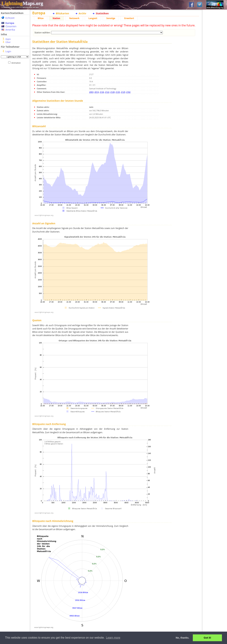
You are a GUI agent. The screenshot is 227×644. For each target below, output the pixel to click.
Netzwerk (74, 18)
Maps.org (22, 3)
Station (56, 18)
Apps (8, 39)
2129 (123, 92)
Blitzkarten (62, 13)
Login (8, 51)
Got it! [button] (207, 638)
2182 (128, 92)
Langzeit (93, 18)
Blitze (41, 18)
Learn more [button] (113, 638)
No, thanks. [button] (183, 638)
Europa (10, 23)
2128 (112, 92)
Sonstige (111, 18)
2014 (97, 92)
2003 (91, 92)
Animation (17, 63)
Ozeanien (11, 26)
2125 (118, 92)
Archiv (82, 13)
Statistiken (102, 13)
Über (8, 42)
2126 (102, 92)
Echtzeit (10, 18)
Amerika (10, 30)
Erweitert (129, 18)
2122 (107, 92)
